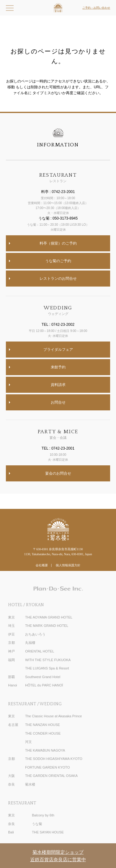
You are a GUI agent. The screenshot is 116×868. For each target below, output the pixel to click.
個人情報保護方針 (68, 565)
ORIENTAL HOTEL (40, 651)
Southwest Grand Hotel (43, 677)
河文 (28, 742)
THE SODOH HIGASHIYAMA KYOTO (54, 759)
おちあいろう (35, 634)
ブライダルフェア (58, 350)
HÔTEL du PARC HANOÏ (44, 685)
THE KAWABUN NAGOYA (45, 750)
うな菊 (37, 824)
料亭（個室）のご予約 (58, 243)
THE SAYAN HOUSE (48, 832)
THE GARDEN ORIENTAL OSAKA (51, 776)
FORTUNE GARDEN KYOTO (47, 767)
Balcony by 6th (43, 815)
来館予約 (58, 367)
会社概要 (42, 565)
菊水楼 (30, 784)
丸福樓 (30, 643)
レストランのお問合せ (58, 279)
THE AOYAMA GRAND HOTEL (49, 617)
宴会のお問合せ (58, 473)
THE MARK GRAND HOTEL (47, 626)
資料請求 (58, 385)
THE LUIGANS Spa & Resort (47, 668)
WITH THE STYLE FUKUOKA (48, 660)
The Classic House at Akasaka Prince (53, 716)
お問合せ (58, 402)
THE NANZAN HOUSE (42, 725)
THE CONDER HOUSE (43, 733)
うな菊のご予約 (58, 261)
